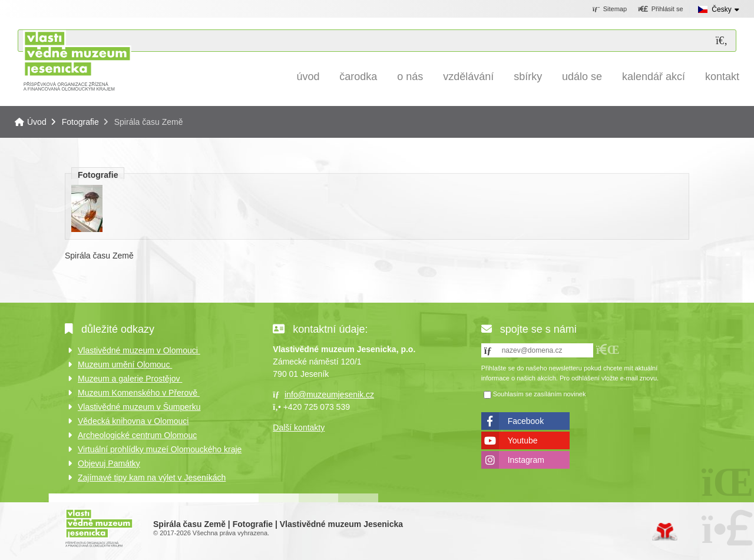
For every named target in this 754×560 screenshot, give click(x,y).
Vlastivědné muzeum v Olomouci (139, 350)
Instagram (526, 460)
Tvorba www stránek (665, 532)
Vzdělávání (468, 77)
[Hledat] (722, 41)
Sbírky (528, 77)
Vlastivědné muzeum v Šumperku (139, 407)
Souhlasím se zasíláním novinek (540, 394)
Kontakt (722, 77)
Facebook (526, 421)
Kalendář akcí (654, 77)
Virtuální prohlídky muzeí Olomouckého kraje (160, 449)
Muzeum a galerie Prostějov (130, 379)
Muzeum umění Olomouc (125, 365)
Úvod (77, 60)
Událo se (582, 77)
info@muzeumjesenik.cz (329, 395)
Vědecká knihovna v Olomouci (133, 421)
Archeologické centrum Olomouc (137, 435)
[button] (661, 9)
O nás (410, 77)
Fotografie (80, 122)
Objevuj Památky (109, 463)
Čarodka (358, 77)
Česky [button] (721, 9)
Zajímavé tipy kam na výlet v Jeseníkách (152, 478)
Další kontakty (299, 428)
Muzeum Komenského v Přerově (139, 393)
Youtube (523, 440)
